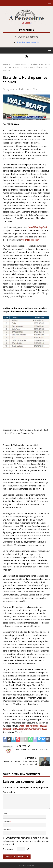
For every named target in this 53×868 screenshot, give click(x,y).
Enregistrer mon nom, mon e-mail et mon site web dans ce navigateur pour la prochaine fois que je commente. (26, 841)
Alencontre (26, 89)
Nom (5, 813)
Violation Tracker (30, 240)
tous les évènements (28, 42)
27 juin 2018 (11, 89)
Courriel (6, 821)
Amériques (21, 64)
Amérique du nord (41, 64)
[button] (49, 3)
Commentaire (9, 792)
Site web (7, 830)
